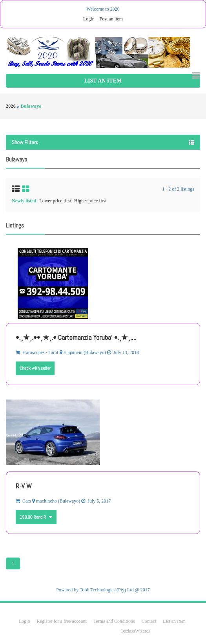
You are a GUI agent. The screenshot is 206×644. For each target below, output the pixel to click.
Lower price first (55, 201)
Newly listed (24, 201)
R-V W (24, 486)
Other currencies (50, 514)
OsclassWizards (135, 631)
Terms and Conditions (114, 621)
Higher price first (90, 201)
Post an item (111, 19)
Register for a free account (62, 621)
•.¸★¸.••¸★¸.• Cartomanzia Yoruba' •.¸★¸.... (76, 337)
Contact (149, 621)
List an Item (103, 81)
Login (89, 19)
